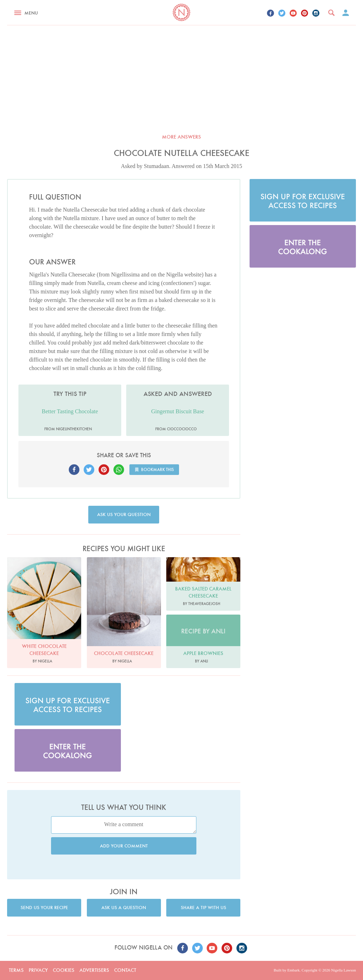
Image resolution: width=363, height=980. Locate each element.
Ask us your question (124, 514)
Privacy (38, 970)
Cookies (64, 970)
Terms (16, 970)
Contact (125, 970)
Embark (293, 970)
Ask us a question (124, 908)
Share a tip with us (203, 908)
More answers (181, 137)
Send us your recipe (44, 908)
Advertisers (94, 970)
